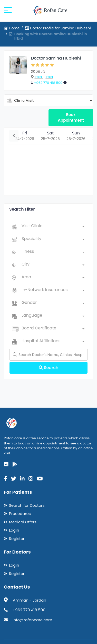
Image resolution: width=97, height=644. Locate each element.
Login (14, 530)
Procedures (20, 514)
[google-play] (15, 464)
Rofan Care (50, 11)
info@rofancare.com (32, 620)
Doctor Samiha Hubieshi (56, 58)
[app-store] (6, 464)
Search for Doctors (27, 505)
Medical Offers (23, 522)
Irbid (38, 77)
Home (12, 28)
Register (17, 539)
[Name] (48, 355)
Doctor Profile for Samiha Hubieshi (58, 28)
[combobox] (53, 227)
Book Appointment (71, 118)
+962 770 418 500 (48, 83)
